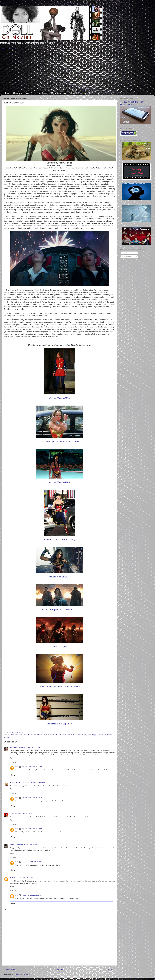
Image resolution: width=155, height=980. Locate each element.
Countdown (25, 49)
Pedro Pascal (82, 735)
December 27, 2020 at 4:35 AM (22, 814)
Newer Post (10, 969)
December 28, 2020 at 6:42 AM (32, 829)
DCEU (47, 735)
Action (12, 735)
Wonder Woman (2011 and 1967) (60, 540)
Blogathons (18, 93)
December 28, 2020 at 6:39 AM (32, 767)
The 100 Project (77, 93)
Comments (126, 257)
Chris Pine (18, 735)
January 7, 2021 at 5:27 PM (23, 878)
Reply (12, 758)
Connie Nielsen (38, 735)
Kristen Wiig (62, 735)
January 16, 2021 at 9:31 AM (32, 895)
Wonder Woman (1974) (60, 398)
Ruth (12, 878)
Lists (28, 93)
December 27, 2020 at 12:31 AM (34, 783)
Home (7, 93)
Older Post (110, 969)
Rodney (13, 845)
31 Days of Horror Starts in (12, 49)
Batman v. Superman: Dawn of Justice (60, 610)
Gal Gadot (53, 735)
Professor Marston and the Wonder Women (60, 687)
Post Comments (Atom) (22, 974)
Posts (125, 253)
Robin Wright (92, 735)
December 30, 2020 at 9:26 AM (27, 845)
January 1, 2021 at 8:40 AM (31, 862)
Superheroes (102, 735)
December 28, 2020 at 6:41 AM (32, 798)
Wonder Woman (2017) (60, 577)
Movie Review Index (59, 93)
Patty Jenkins (71, 735)
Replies (15, 763)
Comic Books (27, 735)
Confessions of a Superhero (60, 724)
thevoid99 (13, 747)
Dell (17, 767)
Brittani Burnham (16, 783)
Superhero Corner (40, 93)
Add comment (10, 910)
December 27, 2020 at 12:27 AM (29, 747)
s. (10, 814)
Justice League (60, 647)
